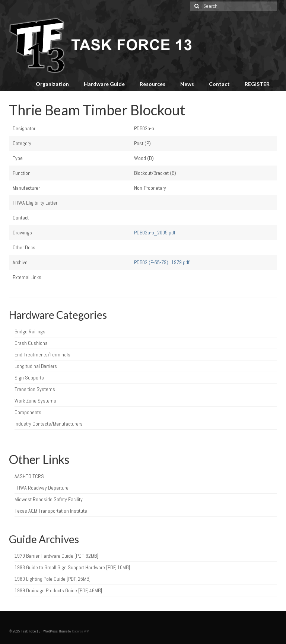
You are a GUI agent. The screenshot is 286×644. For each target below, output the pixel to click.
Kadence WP (80, 631)
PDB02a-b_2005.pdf (155, 233)
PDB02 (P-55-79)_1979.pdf (162, 262)
